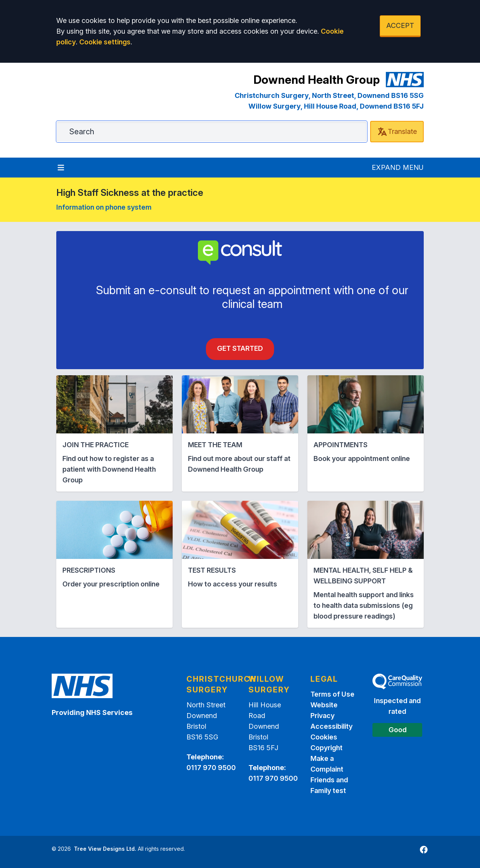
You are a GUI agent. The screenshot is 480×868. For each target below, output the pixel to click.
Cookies (324, 737)
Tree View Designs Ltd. (105, 849)
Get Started (240, 348)
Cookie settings (105, 42)
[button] (114, 433)
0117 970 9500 (211, 768)
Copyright (327, 748)
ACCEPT (400, 25)
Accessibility (331, 726)
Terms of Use (332, 694)
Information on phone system (104, 207)
